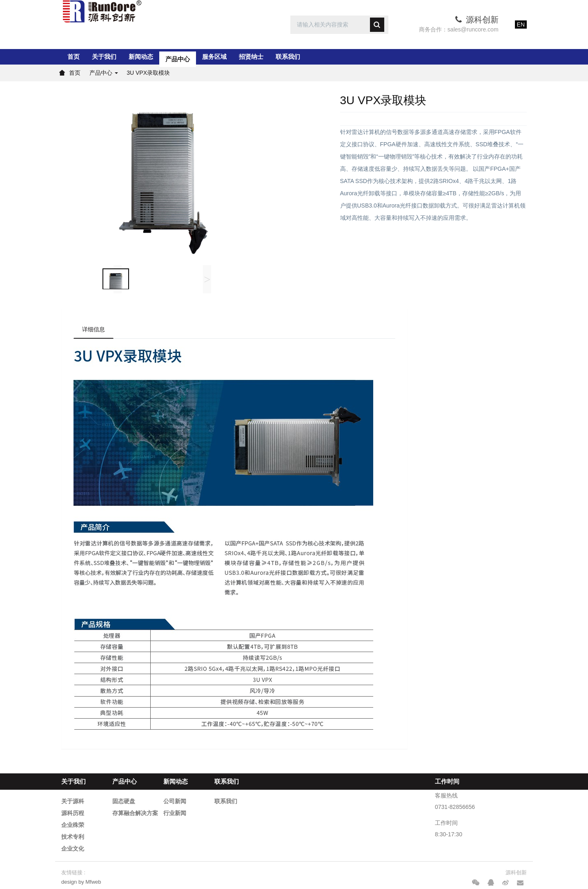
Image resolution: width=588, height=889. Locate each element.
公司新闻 (175, 801)
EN (521, 25)
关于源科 (73, 801)
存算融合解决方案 (135, 813)
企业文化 (73, 849)
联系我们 (288, 57)
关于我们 (104, 57)
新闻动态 (141, 57)
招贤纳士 (251, 57)
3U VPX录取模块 (148, 73)
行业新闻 (175, 813)
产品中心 (178, 57)
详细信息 (94, 329)
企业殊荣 (73, 825)
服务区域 (214, 57)
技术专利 (73, 837)
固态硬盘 (124, 801)
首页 (73, 57)
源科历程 (73, 813)
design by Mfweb (81, 882)
